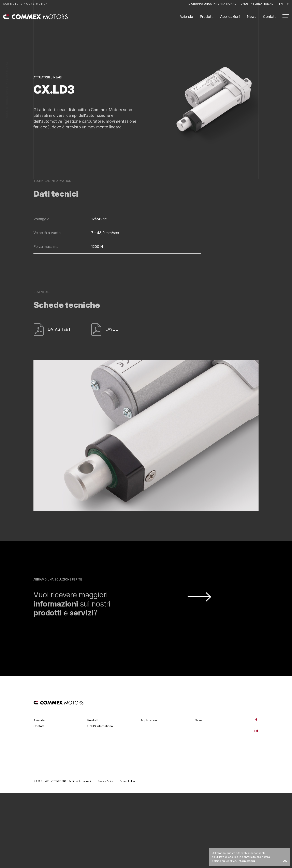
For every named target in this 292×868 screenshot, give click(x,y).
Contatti (270, 17)
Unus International (257, 4)
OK (285, 861)
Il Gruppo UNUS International (212, 4)
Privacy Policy (127, 781)
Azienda (186, 17)
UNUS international (100, 726)
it (287, 4)
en (281, 4)
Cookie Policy (106, 781)
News (252, 17)
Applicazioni (230, 17)
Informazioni (246, 861)
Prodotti (207, 17)
